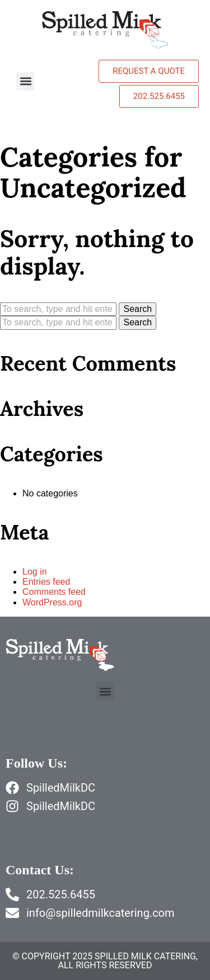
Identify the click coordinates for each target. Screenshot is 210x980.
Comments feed (54, 592)
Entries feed (46, 582)
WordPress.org (52, 602)
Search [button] (137, 309)
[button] (25, 81)
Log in (35, 572)
